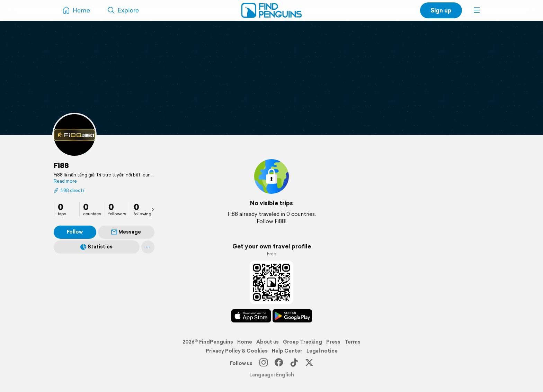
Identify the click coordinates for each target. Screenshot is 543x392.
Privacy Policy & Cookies (237, 351)
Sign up (441, 10)
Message (126, 232)
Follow (75, 232)
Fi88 (61, 165)
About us (268, 342)
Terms (353, 342)
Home (245, 342)
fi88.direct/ (69, 190)
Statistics (96, 247)
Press (333, 342)
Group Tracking (302, 342)
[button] (477, 10)
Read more (65, 181)
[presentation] (153, 209)
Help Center (287, 351)
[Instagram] (264, 363)
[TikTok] (294, 363)
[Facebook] (279, 363)
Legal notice (322, 351)
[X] (309, 363)
